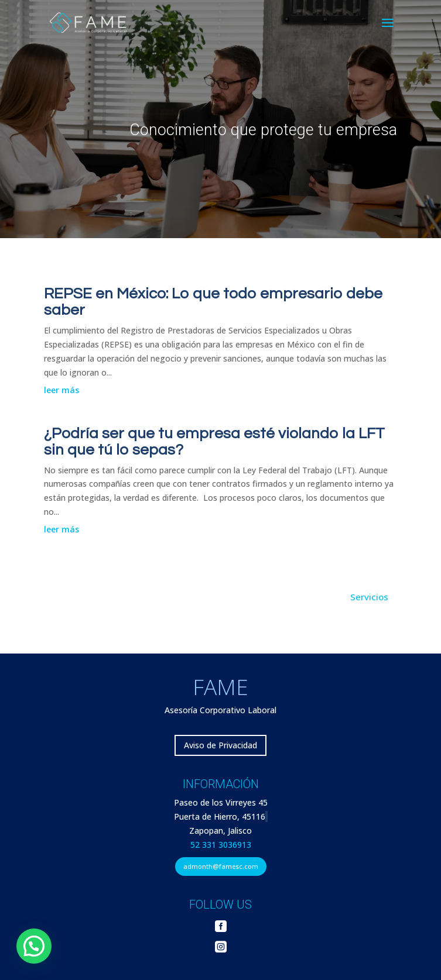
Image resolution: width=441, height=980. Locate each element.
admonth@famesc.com (221, 866)
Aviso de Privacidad (220, 745)
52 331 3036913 (221, 845)
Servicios (369, 597)
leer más (61, 390)
